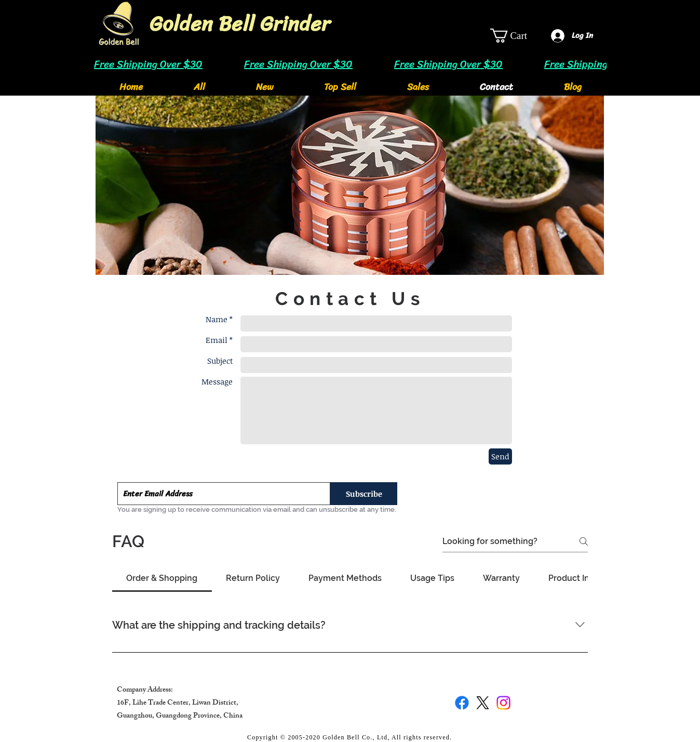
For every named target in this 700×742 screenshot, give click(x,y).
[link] (517, 36)
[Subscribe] (364, 494)
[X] (483, 703)
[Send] (500, 456)
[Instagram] (503, 703)
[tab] (162, 578)
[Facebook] (462, 703)
